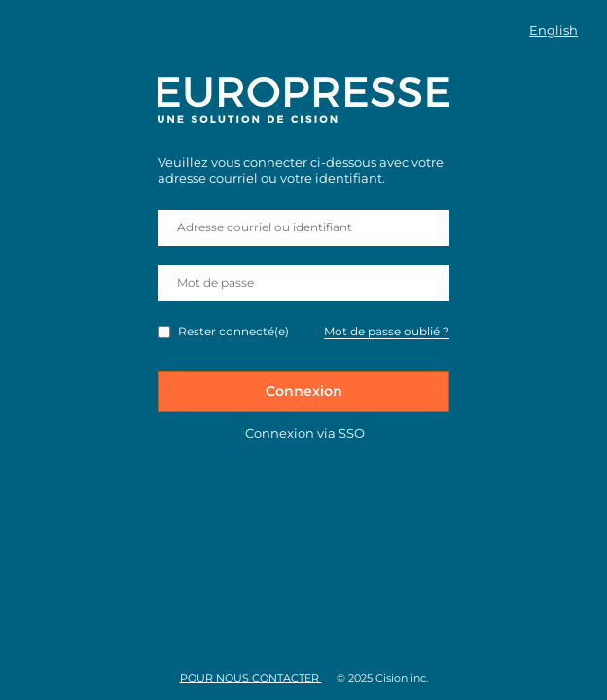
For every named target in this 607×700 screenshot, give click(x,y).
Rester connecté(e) (233, 331)
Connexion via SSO (305, 433)
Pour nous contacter (251, 678)
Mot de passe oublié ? (387, 331)
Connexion (304, 391)
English (553, 30)
